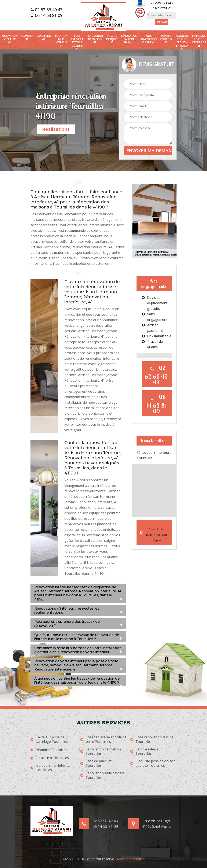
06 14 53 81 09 (46, 15)
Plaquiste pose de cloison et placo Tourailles (153, 763)
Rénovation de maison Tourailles (101, 751)
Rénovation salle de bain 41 (129, 39)
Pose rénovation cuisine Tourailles (152, 739)
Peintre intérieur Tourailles (146, 751)
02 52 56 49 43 (46, 10)
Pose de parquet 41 (112, 39)
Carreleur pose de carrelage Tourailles (49, 739)
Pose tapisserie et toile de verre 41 (77, 43)
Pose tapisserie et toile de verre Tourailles (103, 739)
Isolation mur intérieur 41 (61, 41)
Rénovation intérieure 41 (10, 39)
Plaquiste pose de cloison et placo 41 (182, 43)
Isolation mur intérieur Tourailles (51, 768)
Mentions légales (131, 859)
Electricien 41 (44, 38)
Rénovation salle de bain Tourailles (102, 775)
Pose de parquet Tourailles (96, 763)
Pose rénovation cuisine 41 (149, 39)
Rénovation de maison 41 (95, 39)
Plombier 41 (27, 38)
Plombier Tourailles (49, 750)
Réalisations (56, 129)
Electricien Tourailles (50, 758)
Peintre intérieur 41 (166, 39)
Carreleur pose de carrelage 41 (199, 41)
